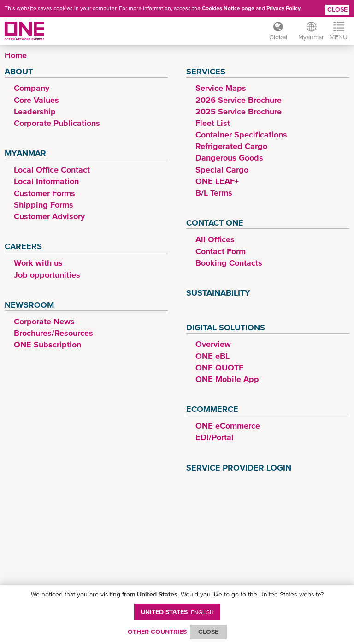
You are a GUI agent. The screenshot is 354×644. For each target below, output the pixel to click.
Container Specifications (241, 134)
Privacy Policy (283, 8)
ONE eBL (212, 356)
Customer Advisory (49, 216)
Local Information (46, 181)
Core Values (36, 100)
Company (32, 88)
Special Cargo (222, 170)
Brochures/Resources (53, 333)
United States (177, 612)
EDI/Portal (215, 437)
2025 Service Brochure (239, 111)
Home (16, 55)
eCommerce (212, 409)
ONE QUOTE (220, 367)
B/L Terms (214, 193)
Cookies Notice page (228, 8)
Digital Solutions (226, 327)
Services (206, 71)
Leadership (35, 111)
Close (337, 9)
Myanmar (25, 153)
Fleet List (213, 123)
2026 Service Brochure (239, 100)
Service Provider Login (239, 468)
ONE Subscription (47, 344)
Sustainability (218, 293)
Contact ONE (215, 223)
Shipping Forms (44, 205)
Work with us (38, 263)
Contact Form (221, 251)
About (19, 71)
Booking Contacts (229, 263)
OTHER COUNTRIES (157, 632)
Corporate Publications (57, 123)
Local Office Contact (52, 170)
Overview (213, 344)
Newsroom (29, 305)
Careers (23, 246)
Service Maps (221, 88)
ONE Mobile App (227, 379)
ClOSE (208, 632)
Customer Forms (44, 193)
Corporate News (44, 321)
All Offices (215, 239)
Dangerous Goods (229, 158)
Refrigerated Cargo (231, 146)
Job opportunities (47, 275)
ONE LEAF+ (217, 181)
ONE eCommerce (228, 426)
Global (278, 37)
